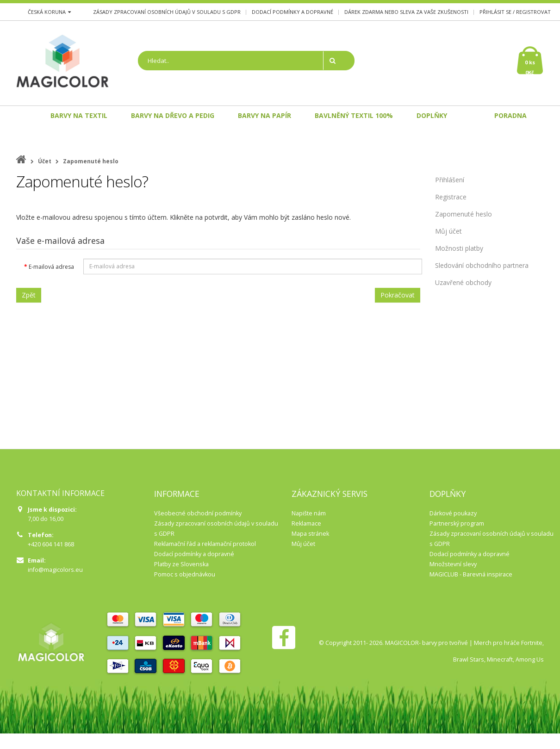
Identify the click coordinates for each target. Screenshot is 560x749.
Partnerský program (457, 523)
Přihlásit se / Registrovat (515, 12)
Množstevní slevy (453, 564)
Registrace (451, 197)
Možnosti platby (459, 248)
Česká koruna (49, 12)
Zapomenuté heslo (91, 161)
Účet (45, 161)
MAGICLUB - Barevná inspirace (471, 574)
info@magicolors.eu (55, 570)
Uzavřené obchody (463, 282)
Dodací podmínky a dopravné (292, 12)
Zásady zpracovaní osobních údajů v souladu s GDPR (167, 12)
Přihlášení (450, 180)
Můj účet (448, 231)
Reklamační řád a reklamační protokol (205, 544)
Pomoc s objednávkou (185, 574)
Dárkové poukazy (453, 513)
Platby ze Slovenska (181, 564)
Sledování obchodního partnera (482, 265)
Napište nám (309, 513)
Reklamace (306, 523)
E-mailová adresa (51, 267)
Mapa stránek (310, 534)
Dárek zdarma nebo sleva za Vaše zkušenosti (406, 12)
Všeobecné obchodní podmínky (198, 513)
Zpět (29, 295)
